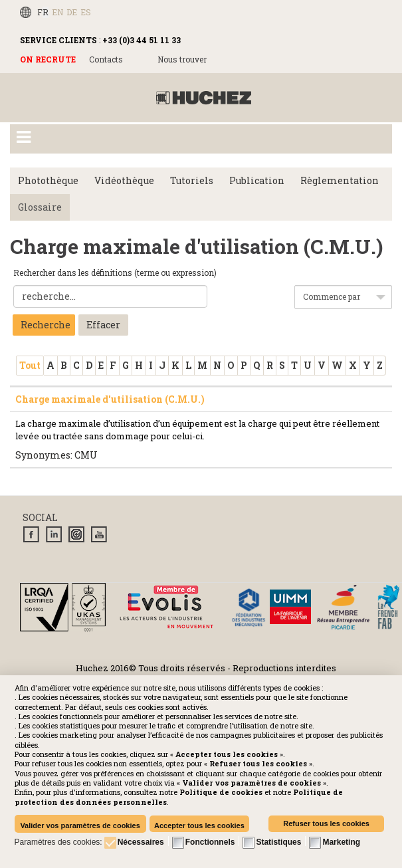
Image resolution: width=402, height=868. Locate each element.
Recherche (46, 325)
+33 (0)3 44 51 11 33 (142, 40)
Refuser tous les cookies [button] (326, 823)
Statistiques (278, 842)
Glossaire (40, 207)
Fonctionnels (210, 842)
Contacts (106, 59)
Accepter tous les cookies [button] (199, 825)
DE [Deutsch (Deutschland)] (72, 12)
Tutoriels (192, 180)
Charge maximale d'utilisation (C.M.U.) (110, 399)
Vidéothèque (124, 180)
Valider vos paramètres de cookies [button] (80, 825)
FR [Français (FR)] (43, 12)
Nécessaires (141, 842)
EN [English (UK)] (57, 12)
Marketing (341, 842)
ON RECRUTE (48, 59)
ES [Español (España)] (86, 12)
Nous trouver (182, 59)
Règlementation (340, 180)
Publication (257, 180)
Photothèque (48, 180)
